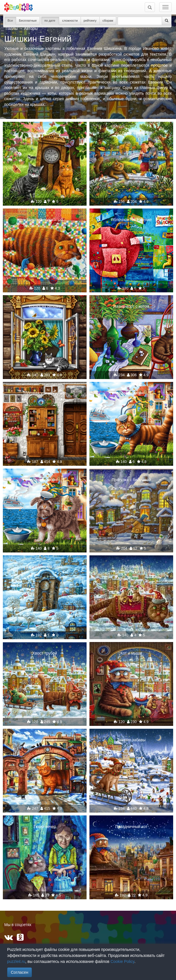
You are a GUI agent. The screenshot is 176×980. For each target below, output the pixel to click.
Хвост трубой (45, 653)
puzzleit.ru (16, 961)
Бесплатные (28, 21)
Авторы (31, 29)
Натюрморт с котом (131, 306)
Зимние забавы (131, 740)
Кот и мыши (131, 653)
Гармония (131, 133)
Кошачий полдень (45, 133)
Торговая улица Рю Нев (45, 393)
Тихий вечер (45, 827)
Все (10, 21)
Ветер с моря (131, 393)
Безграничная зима (45, 566)
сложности (70, 21)
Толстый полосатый (45, 220)
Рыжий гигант (45, 740)
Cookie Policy (122, 961)
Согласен (20, 972)
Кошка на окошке (45, 306)
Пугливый (131, 566)
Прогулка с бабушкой (131, 480)
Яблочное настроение (131, 220)
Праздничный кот (131, 827)
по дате (50, 21)
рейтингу (90, 21)
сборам (108, 21)
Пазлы (12, 29)
